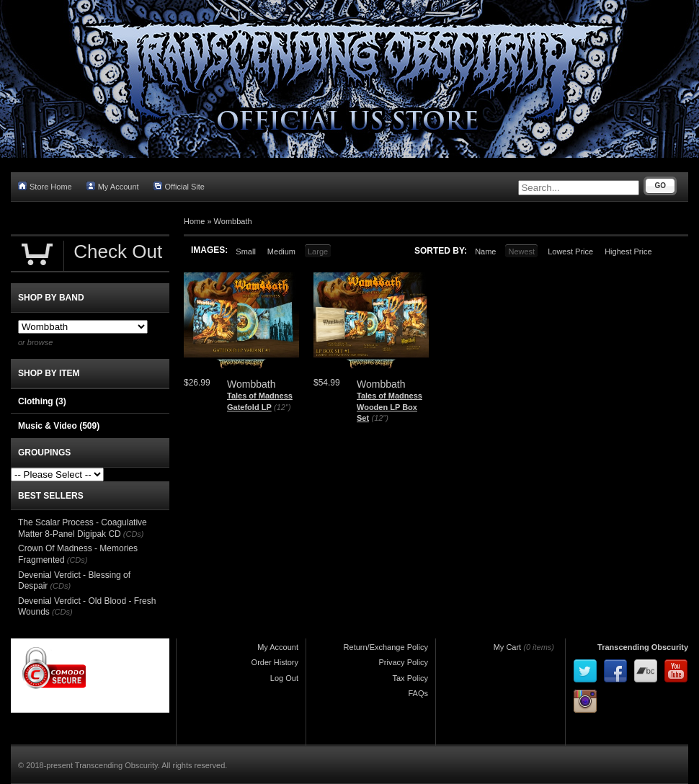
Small (246, 251)
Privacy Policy (404, 662)
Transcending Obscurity (643, 647)
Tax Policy (410, 678)
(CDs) (134, 534)
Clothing (42, 401)
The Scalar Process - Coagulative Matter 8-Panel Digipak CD (83, 528)
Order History (275, 662)
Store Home (45, 186)
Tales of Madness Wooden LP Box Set (389, 407)
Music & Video (59, 426)
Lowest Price (570, 251)
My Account (113, 186)
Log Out (284, 678)
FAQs (418, 693)
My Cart (508, 647)
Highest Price (628, 251)
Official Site (179, 186)
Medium (281, 251)
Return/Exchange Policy (386, 647)
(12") (282, 407)
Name (485, 251)
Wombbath (233, 221)
